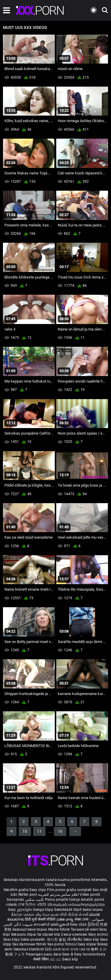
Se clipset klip (49, 934)
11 (39, 831)
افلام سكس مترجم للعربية (58, 895)
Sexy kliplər (87, 944)
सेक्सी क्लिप (42, 959)
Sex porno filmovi (62, 944)
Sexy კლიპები (20, 910)
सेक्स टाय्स (82, 919)
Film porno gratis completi (69, 890)
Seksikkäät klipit (68, 910)
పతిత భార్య (66, 919)
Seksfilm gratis (16, 890)
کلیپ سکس (34, 900)
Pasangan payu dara (44, 954)
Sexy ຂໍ (68, 954)
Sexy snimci (98, 934)
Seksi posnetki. (34, 939)
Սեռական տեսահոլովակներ (76, 905)
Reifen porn (28, 895)
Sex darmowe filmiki (29, 944)
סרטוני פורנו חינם (76, 949)
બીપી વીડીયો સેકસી (74, 915)
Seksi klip (92, 939)
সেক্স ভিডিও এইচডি (32, 905)
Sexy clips (38, 890)
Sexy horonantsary (90, 954)
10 (25, 831)
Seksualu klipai (24, 934)
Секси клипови (74, 934)
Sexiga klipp (44, 910)
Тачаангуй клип (85, 929)
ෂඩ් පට (56, 959)
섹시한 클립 (57, 939)
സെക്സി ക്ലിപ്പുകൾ (52, 924)
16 (60, 831)
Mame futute (59, 929)
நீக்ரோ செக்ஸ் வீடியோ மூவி (35, 915)
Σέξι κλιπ (53, 949)
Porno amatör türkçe (62, 900)
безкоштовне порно (30, 929)
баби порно (93, 910)
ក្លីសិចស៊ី (94, 924)
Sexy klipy (12, 939)
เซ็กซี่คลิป (75, 939)
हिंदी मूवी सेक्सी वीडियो (40, 919)
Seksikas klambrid (29, 949)
